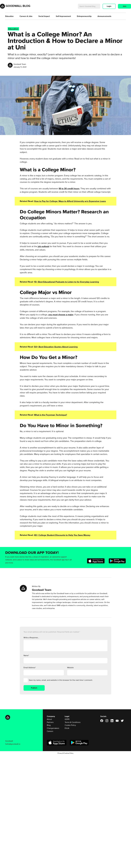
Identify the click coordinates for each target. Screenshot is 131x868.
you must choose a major (61, 315)
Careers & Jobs (26, 16)
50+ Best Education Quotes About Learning (56, 347)
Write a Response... (31, 637)
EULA (67, 728)
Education (9, 16)
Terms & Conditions (73, 722)
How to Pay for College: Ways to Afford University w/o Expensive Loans (70, 201)
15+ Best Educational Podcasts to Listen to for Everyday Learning (66, 282)
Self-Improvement (63, 16)
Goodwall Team (20, 64)
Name (26, 655)
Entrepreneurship (84, 16)
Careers (50, 731)
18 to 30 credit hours (69, 189)
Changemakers (53, 728)
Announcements (104, 16)
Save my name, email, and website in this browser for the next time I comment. (61, 680)
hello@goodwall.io (13, 744)
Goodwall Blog (18, 6)
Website (70, 667)
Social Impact (44, 16)
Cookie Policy (70, 725)
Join (124, 6)
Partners (50, 722)
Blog (49, 725)
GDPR (67, 719)
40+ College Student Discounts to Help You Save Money (62, 535)
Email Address (30, 667)
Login (109, 6)
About (49, 719)
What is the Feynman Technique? (51, 415)
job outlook (43, 246)
